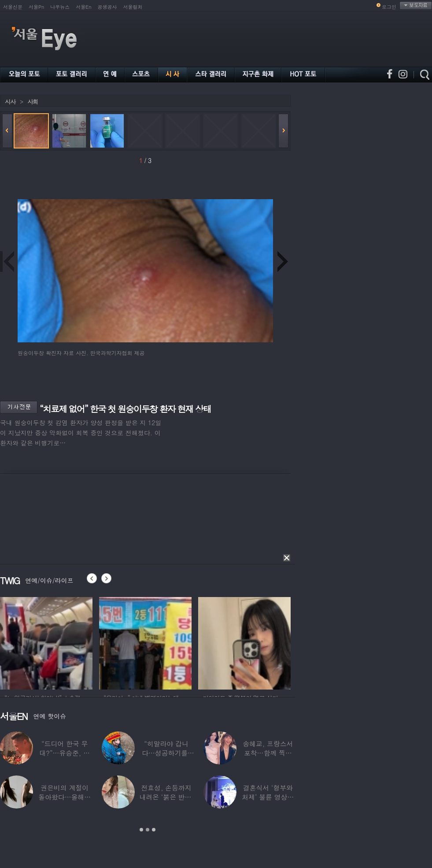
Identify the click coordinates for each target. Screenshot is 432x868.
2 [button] (148, 830)
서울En (83, 7)
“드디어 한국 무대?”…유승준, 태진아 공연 (65, 753)
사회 (33, 102)
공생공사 (107, 7)
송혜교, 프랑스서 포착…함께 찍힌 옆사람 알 (268, 753)
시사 (10, 102)
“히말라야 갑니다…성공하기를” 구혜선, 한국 (166, 753)
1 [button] (141, 830)
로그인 (389, 7)
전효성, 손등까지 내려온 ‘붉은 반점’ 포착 (166, 797)
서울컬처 (133, 7)
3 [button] (154, 830)
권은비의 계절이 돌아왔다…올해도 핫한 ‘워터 (65, 797)
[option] (46, 642)
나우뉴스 (60, 7)
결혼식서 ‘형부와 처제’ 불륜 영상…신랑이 (268, 797)
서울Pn (36, 7)
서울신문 (13, 7)
